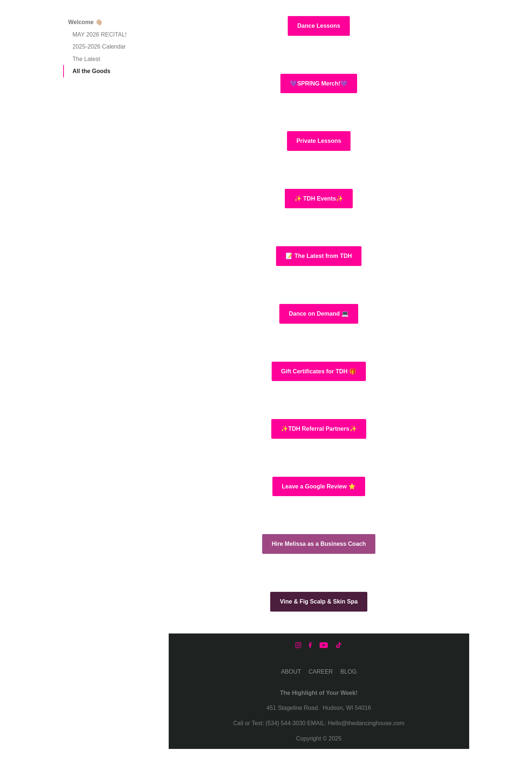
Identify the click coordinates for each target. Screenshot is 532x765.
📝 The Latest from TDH (319, 256)
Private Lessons (319, 141)
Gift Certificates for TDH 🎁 (319, 371)
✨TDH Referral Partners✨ (319, 429)
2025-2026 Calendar (99, 47)
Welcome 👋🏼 (85, 22)
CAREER (321, 672)
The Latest (87, 59)
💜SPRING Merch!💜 (319, 83)
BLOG (348, 672)
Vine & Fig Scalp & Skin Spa (319, 602)
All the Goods (92, 71)
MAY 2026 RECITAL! (100, 35)
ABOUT (291, 672)
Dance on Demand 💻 (319, 314)
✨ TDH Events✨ (319, 199)
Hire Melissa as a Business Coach (319, 544)
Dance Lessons (319, 26)
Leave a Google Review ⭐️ (319, 486)
